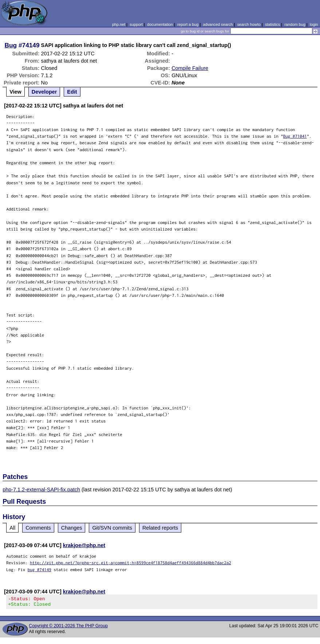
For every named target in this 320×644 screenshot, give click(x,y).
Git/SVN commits (112, 528)
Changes (72, 528)
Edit (72, 92)
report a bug (188, 24)
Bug (11, 45)
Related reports (160, 528)
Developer (44, 92)
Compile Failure (190, 68)
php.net (119, 24)
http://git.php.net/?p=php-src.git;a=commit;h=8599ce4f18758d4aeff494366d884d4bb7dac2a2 (131, 563)
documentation (160, 24)
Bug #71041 (295, 136)
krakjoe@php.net (84, 545)
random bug (295, 24)
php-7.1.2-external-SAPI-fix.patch (41, 490)
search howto (249, 24)
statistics (272, 24)
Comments (38, 528)
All (12, 528)
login (314, 24)
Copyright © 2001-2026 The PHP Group (68, 628)
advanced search (218, 24)
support (136, 24)
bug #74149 (39, 570)
